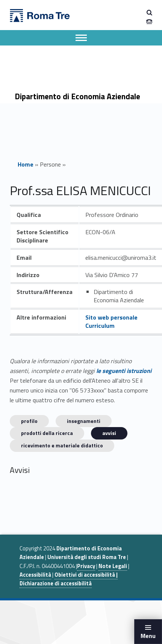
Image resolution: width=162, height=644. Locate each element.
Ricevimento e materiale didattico (62, 445)
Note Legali (113, 566)
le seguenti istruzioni (124, 371)
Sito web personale (111, 317)
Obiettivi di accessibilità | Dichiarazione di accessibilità (69, 579)
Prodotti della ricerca (47, 433)
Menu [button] (148, 636)
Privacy (86, 566)
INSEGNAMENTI (84, 421)
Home (26, 164)
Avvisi (109, 433)
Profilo (29, 421)
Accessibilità (35, 575)
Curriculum (100, 326)
